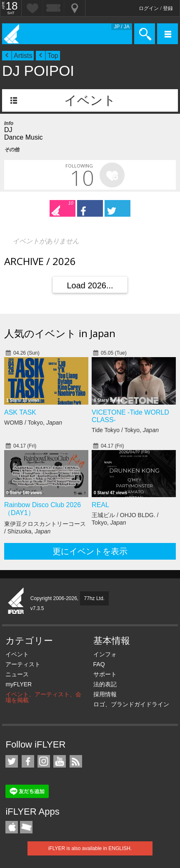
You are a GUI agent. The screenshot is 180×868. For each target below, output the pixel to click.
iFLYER (16, 601)
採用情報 (105, 694)
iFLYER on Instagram (44, 761)
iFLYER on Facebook (28, 761)
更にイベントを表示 (90, 551)
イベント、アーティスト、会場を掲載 (43, 697)
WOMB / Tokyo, (33, 423)
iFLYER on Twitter (12, 761)
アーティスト (23, 664)
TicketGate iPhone (26, 827)
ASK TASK (20, 412)
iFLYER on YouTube (60, 761)
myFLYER (19, 684)
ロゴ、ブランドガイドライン (131, 704)
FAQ (99, 664)
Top (53, 56)
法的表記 (105, 684)
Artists (23, 56)
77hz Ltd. (94, 598)
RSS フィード (76, 761)
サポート (105, 674)
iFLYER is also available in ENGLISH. (90, 848)
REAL (100, 505)
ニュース (17, 674)
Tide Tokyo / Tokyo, (125, 430)
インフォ (105, 654)
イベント (90, 100)
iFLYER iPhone (12, 827)
